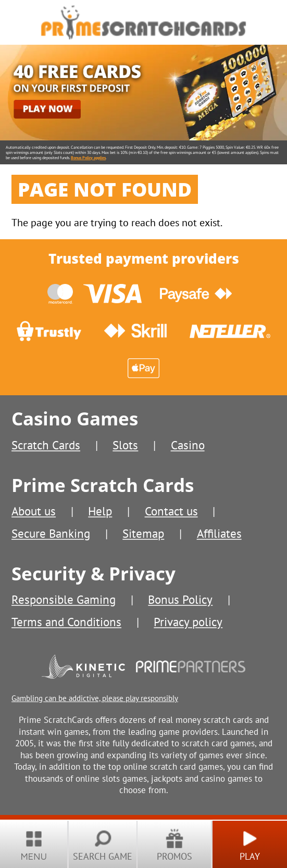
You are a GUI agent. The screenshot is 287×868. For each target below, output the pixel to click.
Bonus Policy (180, 599)
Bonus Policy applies (88, 158)
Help (100, 511)
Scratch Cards (46, 445)
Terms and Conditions (66, 621)
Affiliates (219, 533)
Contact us (171, 511)
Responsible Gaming (64, 599)
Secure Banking (51, 533)
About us (34, 511)
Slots (125, 445)
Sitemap (143, 533)
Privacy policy (188, 621)
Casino (188, 445)
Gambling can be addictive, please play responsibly (95, 698)
